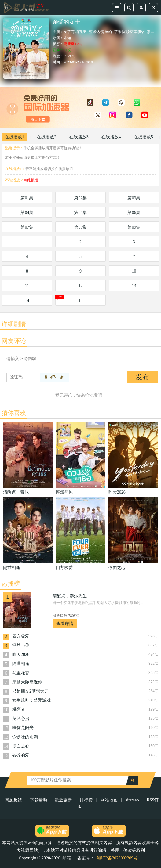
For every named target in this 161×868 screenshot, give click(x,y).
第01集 (27, 198)
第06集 (134, 213)
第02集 (80, 198)
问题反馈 (14, 800)
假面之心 (21, 746)
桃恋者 (19, 709)
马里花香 (21, 673)
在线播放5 (143, 137)
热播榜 (11, 584)
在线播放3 (79, 137)
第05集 (80, 213)
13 (134, 286)
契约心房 (21, 719)
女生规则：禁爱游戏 (31, 700)
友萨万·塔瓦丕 (75, 32)
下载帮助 (38, 800)
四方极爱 (21, 636)
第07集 (27, 227)
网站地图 (109, 800)
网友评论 (14, 341)
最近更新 (63, 800)
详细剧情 (14, 324)
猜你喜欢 (14, 413)
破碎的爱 (21, 755)
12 (80, 286)
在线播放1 (15, 137)
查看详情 (65, 624)
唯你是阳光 (23, 728)
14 (27, 300)
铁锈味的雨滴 (25, 737)
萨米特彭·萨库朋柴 (129, 32)
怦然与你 (21, 645)
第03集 (134, 198)
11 (27, 286)
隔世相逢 (21, 664)
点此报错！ (33, 180)
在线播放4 (111, 137)
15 (80, 300)
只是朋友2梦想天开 (30, 691)
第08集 (80, 227)
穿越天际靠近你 (27, 682)
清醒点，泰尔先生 (70, 596)
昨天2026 (21, 655)
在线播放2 (47, 137)
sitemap (132, 800)
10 (134, 271)
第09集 (134, 227)
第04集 (27, 213)
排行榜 (86, 800)
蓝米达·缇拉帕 (100, 32)
